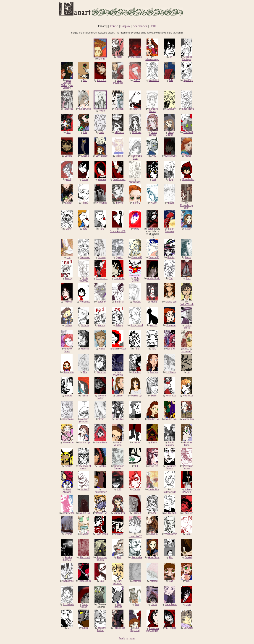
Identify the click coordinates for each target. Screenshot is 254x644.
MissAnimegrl (152, 59)
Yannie (137, 490)
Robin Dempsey (169, 444)
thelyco (119, 203)
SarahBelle (102, 443)
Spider (119, 257)
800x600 (67, 560)
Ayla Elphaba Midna (66, 83)
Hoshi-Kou (171, 396)
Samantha (137, 557)
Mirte (137, 229)
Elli (137, 466)
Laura (188, 257)
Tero (85, 229)
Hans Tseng (102, 534)
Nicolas (69, 466)
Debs (154, 396)
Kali (154, 179)
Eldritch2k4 (171, 156)
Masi (119, 57)
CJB (119, 490)
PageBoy (188, 513)
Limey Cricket (170, 134)
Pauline (68, 557)
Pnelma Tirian (188, 444)
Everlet (69, 534)
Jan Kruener (119, 179)
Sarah (151, 229)
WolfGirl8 (188, 132)
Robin (102, 111)
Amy (154, 156)
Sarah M (102, 302)
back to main (127, 638)
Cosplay (125, 26)
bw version (68, 87)
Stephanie (69, 419)
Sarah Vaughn (118, 444)
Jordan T (85, 490)
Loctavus (171, 372)
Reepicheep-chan (187, 207)
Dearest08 (137, 257)
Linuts (154, 604)
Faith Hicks (119, 628)
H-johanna (102, 203)
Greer (68, 229)
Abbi (123, 349)
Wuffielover (171, 534)
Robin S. (154, 534)
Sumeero (102, 372)
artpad (114, 349)
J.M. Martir (85, 557)
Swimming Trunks (171, 467)
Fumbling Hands (154, 110)
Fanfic (114, 26)
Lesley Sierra (187, 326)
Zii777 (137, 80)
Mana (154, 302)
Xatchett (119, 109)
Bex (188, 581)
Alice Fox (102, 80)
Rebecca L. (102, 278)
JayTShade (102, 156)
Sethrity (68, 325)
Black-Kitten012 (83, 279)
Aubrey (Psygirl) (84, 420)
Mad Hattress (118, 606)
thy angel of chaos (85, 467)
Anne (154, 513)
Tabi (171, 80)
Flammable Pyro (137, 157)
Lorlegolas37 (100, 492)
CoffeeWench (187, 304)
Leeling (68, 156)
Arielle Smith (154, 278)
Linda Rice (154, 490)
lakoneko (68, 109)
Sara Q (137, 203)
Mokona (102, 179)
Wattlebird (154, 80)
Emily (154, 443)
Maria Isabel (188, 179)
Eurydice (119, 419)
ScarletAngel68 (118, 231)
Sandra (68, 396)
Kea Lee (137, 372)
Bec (85, 80)
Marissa (85, 349)
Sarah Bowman (169, 230)
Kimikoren (68, 372)
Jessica (102, 257)
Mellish (119, 156)
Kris (69, 132)
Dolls (153, 26)
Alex (85, 372)
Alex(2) (154, 325)
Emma (102, 59)
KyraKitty (188, 80)
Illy (171, 57)
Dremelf (137, 513)
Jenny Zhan (68, 513)
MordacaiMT (135, 182)
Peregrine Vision (188, 467)
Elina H (171, 349)
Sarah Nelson (84, 606)
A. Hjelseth (171, 513)
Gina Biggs (154, 557)
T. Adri (188, 229)
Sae (102, 581)
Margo (188, 156)
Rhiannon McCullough (152, 630)
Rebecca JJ (85, 581)
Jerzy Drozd (137, 325)
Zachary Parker (101, 397)
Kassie (85, 396)
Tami (188, 278)
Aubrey (68, 278)
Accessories (140, 26)
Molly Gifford (135, 279)
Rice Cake (119, 278)
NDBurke (119, 132)
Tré (171, 278)
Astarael (137, 581)
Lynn (102, 419)
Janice (119, 396)
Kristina (85, 156)
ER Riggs (171, 628)
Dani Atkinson (67, 491)
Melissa (137, 302)
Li (68, 628)
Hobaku (102, 466)
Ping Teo (154, 466)
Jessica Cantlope (187, 58)
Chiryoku (188, 628)
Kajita (102, 349)
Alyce (154, 203)
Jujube (137, 443)
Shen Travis (188, 109)
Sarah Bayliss (153, 134)
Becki (171, 203)
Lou (69, 257)
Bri (188, 372)
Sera (188, 534)
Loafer (68, 203)
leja (171, 179)
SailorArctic (85, 109)
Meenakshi (137, 57)
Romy (85, 179)
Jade (102, 132)
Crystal (188, 557)
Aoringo (154, 372)
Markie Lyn (171, 302)
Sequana (171, 325)
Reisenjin (69, 302)
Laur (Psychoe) (118, 82)
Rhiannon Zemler (119, 467)
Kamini (171, 257)
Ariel (68, 179)
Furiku (85, 203)
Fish (119, 557)
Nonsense (85, 257)
